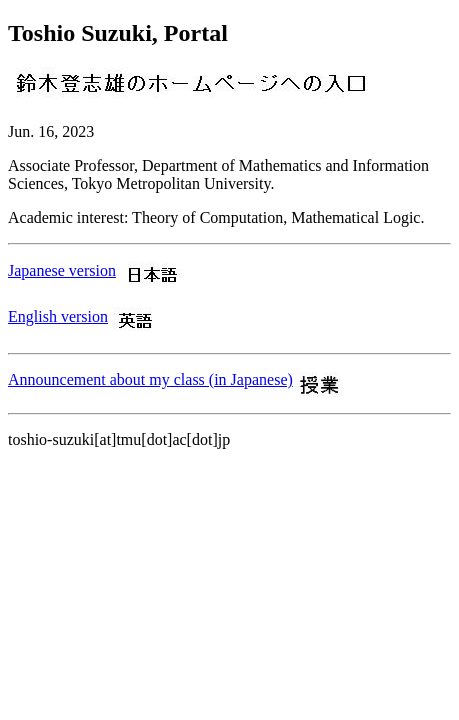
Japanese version (62, 270)
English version (58, 316)
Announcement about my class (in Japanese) (150, 379)
